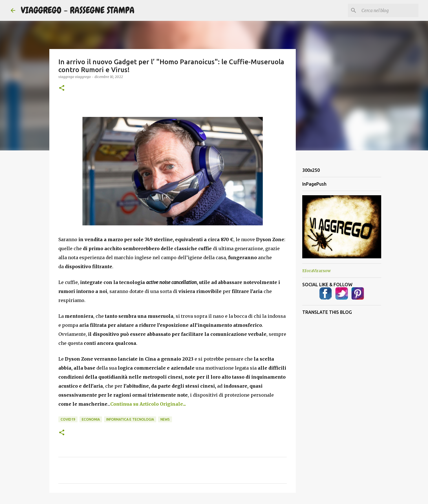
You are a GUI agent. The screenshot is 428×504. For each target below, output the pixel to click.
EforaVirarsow (316, 271)
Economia (91, 419)
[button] (62, 88)
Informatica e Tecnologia (130, 419)
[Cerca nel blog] (389, 10)
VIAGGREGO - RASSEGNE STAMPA (78, 10)
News (165, 419)
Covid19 (68, 419)
